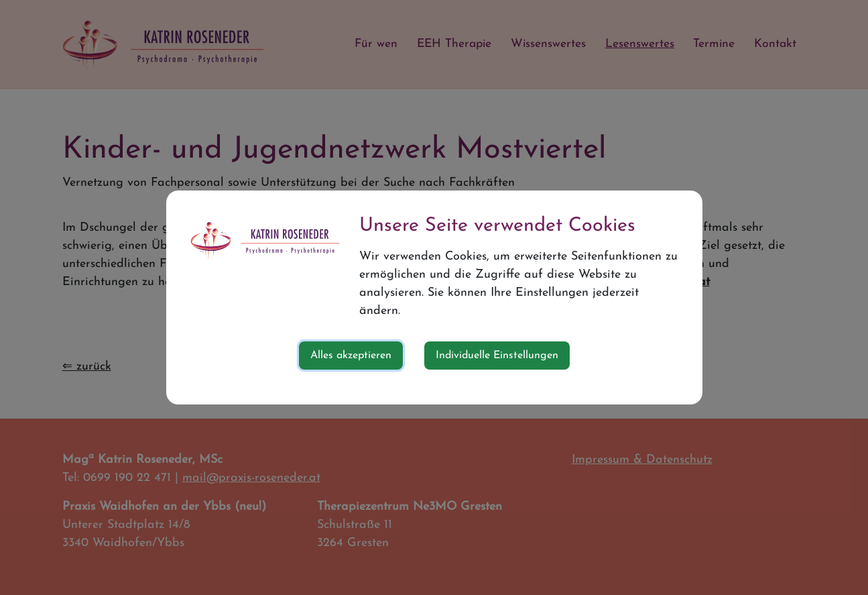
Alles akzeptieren (351, 356)
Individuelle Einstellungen (497, 356)
